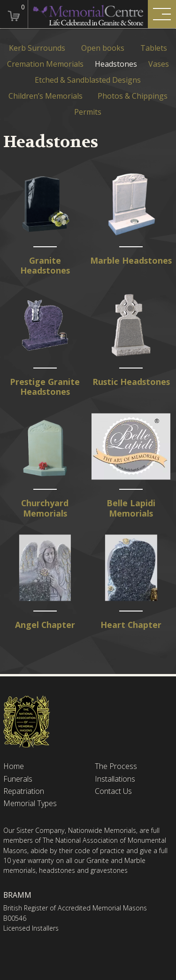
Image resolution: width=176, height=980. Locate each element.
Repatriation (24, 791)
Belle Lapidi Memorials (131, 508)
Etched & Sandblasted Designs (88, 80)
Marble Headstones (131, 261)
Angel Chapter (45, 625)
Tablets (154, 48)
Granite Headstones (45, 266)
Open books (103, 48)
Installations (115, 779)
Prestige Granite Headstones (45, 387)
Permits (88, 112)
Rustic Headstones (131, 382)
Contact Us (113, 791)
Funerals (18, 779)
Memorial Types (30, 804)
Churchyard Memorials (45, 508)
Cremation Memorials (45, 64)
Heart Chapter (131, 625)
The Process (116, 766)
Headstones (116, 64)
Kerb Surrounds (37, 48)
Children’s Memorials (46, 96)
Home (14, 766)
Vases (159, 64)
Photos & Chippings (133, 96)
